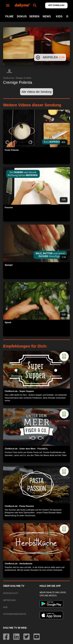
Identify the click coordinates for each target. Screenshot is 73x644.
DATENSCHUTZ (11, 593)
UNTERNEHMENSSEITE (15, 614)
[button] (9, 71)
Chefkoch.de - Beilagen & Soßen (17, 78)
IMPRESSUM (9, 600)
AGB (5, 607)
